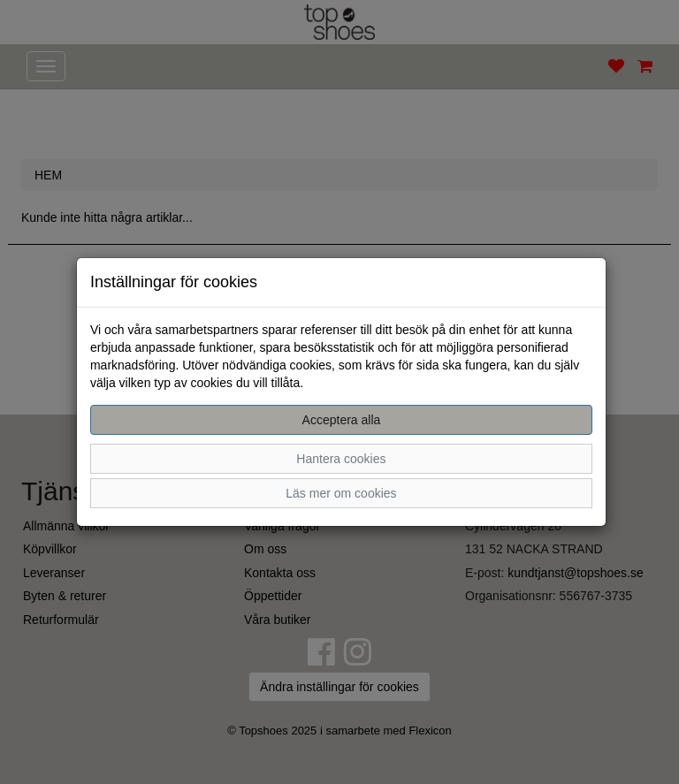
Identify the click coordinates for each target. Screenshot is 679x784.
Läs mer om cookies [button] (341, 493)
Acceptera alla (342, 420)
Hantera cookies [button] (341, 459)
